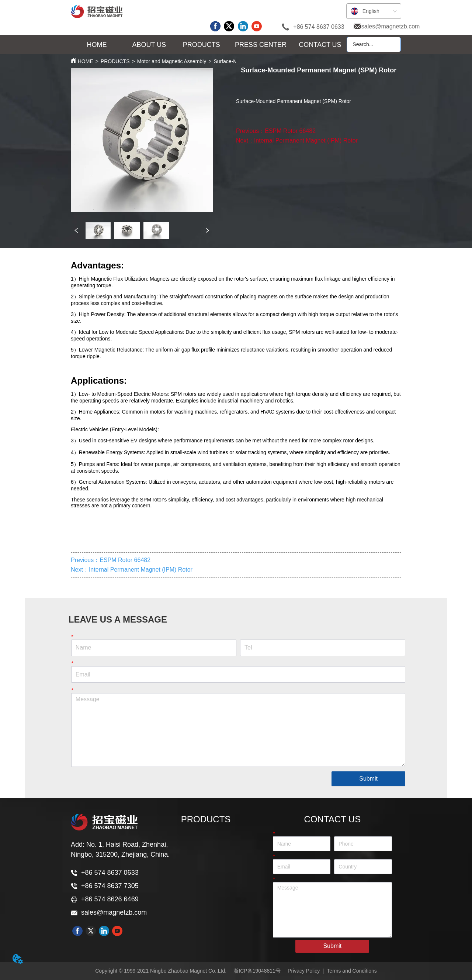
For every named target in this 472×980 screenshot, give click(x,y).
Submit (368, 779)
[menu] (209, 45)
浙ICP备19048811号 (257, 971)
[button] (149, 45)
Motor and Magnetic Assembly (172, 61)
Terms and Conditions (352, 971)
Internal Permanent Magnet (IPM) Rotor (306, 141)
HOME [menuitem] (97, 45)
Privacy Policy (304, 971)
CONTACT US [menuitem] (320, 45)
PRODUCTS (115, 61)
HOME (86, 61)
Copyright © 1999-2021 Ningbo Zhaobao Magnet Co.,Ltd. (161, 971)
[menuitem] (149, 45)
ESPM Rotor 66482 (290, 131)
